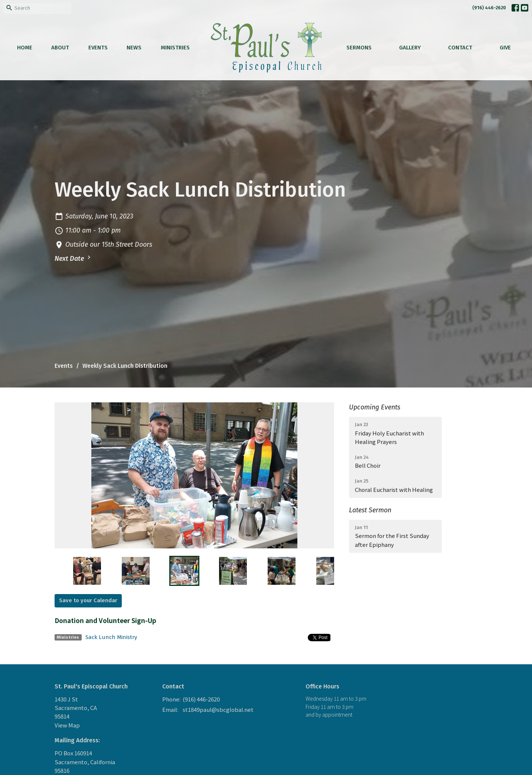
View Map (67, 725)
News (134, 48)
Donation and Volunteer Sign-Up (105, 620)
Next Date (74, 258)
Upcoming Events (375, 407)
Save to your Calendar (88, 600)
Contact (460, 48)
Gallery (410, 48)
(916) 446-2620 (489, 8)
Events (98, 48)
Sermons (359, 48)
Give (505, 48)
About (60, 48)
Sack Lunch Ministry (111, 637)
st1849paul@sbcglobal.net (218, 709)
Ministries (175, 48)
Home (25, 48)
